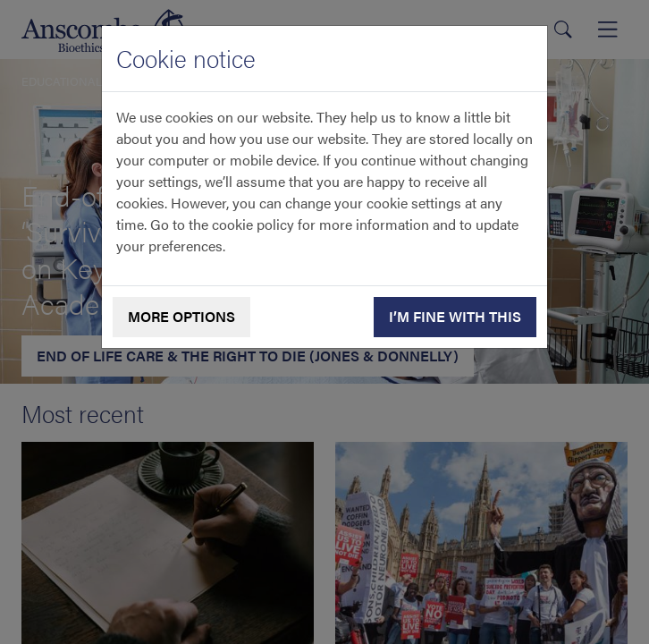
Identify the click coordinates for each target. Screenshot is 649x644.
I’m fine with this (455, 316)
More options (181, 316)
